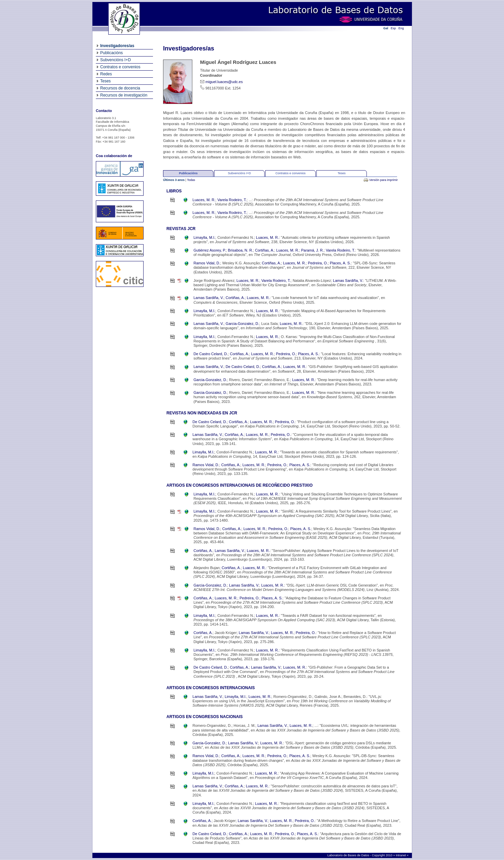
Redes (106, 74)
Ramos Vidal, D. (207, 263)
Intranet (401, 855)
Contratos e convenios (120, 67)
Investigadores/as (117, 46)
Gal (386, 28)
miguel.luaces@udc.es (224, 82)
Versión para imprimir (383, 180)
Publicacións (111, 53)
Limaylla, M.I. (205, 237)
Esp (393, 28)
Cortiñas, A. (265, 250)
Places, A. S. (340, 263)
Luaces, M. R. (204, 200)
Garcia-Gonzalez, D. (242, 324)
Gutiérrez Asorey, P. (210, 250)
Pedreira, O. (318, 263)
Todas (191, 180)
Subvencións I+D (115, 60)
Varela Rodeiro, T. (232, 200)
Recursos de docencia (120, 88)
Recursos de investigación (124, 95)
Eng (401, 28)
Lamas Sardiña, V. (348, 281)
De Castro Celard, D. (211, 354)
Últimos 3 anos (174, 180)
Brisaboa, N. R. (241, 250)
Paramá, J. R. (313, 250)
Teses (105, 81)
